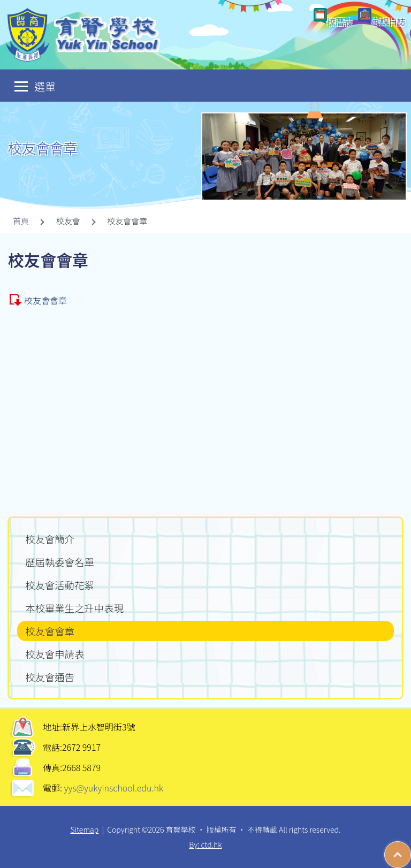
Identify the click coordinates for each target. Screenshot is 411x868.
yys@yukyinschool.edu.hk (113, 788)
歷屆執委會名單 (60, 562)
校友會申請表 (55, 654)
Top (411, 849)
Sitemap (84, 829)
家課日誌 (389, 21)
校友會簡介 (50, 539)
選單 (35, 86)
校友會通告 (50, 677)
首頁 (21, 221)
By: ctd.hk (205, 844)
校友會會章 (45, 300)
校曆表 (340, 21)
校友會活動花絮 (60, 585)
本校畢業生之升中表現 (74, 608)
